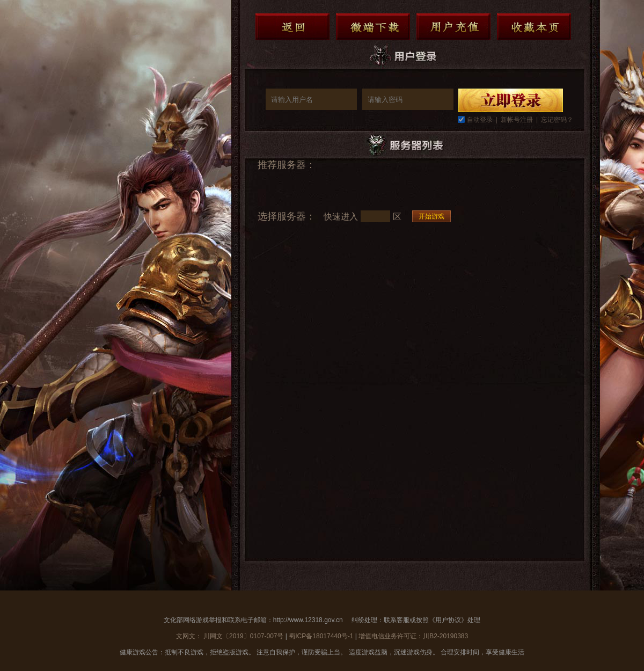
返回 (292, 27)
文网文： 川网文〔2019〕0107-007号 (231, 636)
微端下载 (373, 27)
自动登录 (480, 120)
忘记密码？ (557, 120)
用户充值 (453, 27)
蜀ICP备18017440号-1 (321, 636)
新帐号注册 (517, 120)
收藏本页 (534, 27)
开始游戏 (431, 216)
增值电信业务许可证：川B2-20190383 (413, 636)
